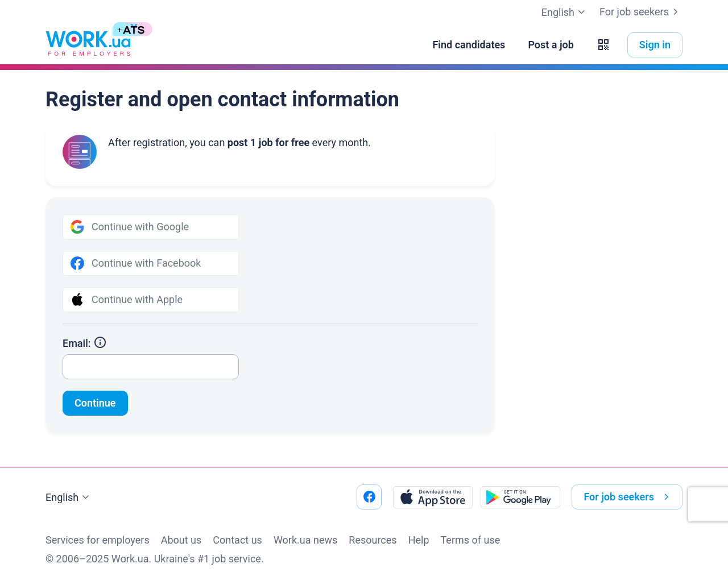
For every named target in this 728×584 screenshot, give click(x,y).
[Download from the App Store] (433, 497)
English (69, 498)
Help (419, 540)
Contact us (237, 540)
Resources (373, 540)
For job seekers (641, 12)
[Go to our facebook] (369, 497)
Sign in (655, 45)
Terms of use (471, 540)
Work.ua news (305, 540)
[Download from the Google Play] (520, 497)
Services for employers (98, 540)
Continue (95, 403)
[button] (603, 45)
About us (181, 540)
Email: (85, 343)
